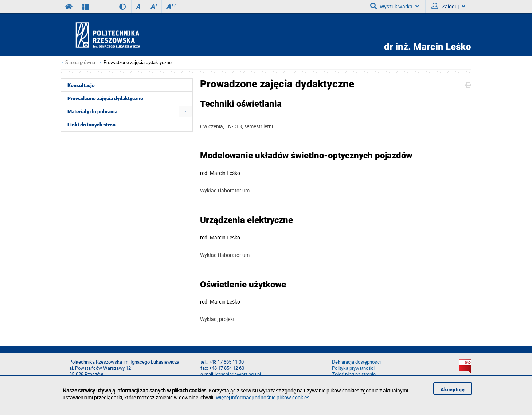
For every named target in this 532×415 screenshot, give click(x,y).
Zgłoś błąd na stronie (354, 374)
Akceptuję (453, 389)
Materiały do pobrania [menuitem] (92, 111)
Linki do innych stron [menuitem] (91, 125)
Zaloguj (448, 6)
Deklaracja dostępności (356, 362)
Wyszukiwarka (395, 6)
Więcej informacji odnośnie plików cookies (263, 397)
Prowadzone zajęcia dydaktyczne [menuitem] (105, 98)
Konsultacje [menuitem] (81, 85)
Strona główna (80, 62)
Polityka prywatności (353, 368)
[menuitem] (185, 111)
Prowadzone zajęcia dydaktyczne (138, 62)
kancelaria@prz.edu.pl (238, 374)
